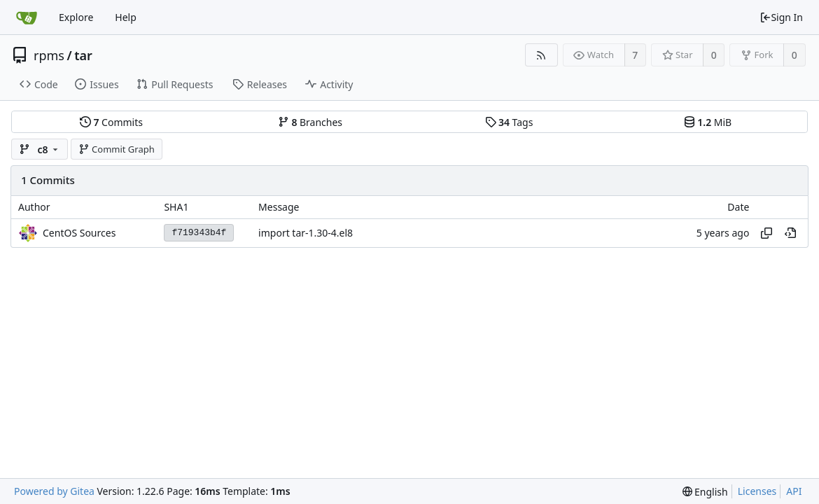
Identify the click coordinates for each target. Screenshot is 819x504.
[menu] (705, 492)
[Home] (27, 17)
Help (126, 17)
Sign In (781, 17)
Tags (509, 122)
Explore (76, 17)
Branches (310, 122)
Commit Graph (117, 149)
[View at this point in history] (790, 233)
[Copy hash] (766, 233)
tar (83, 55)
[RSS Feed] (541, 55)
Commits (111, 122)
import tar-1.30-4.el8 (306, 233)
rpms (49, 55)
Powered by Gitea (54, 491)
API (794, 491)
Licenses (757, 491)
